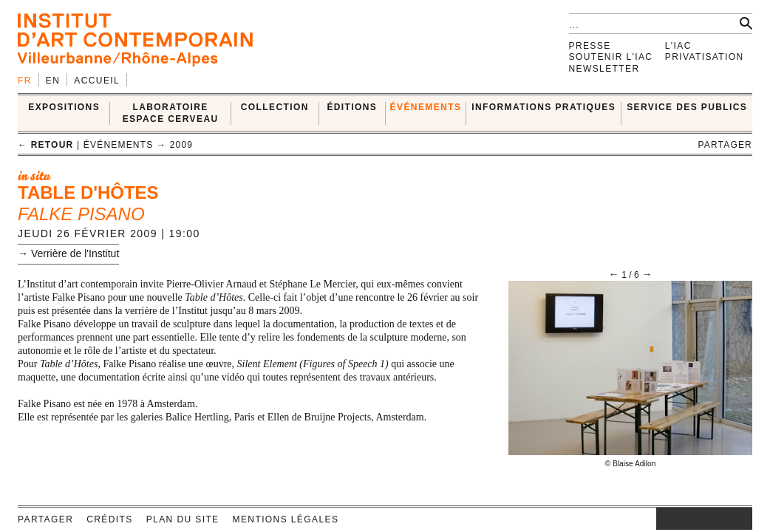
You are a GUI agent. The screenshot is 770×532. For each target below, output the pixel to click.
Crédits (109, 519)
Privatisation (705, 57)
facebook (678, 519)
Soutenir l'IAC (611, 57)
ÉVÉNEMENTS (426, 107)
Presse (590, 46)
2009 (182, 145)
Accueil (97, 81)
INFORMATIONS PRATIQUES (544, 107)
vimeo (719, 519)
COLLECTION (275, 107)
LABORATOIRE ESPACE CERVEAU (171, 113)
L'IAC (678, 46)
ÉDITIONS (352, 107)
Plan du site (183, 519)
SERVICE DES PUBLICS (687, 107)
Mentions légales (286, 519)
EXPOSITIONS (64, 107)
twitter (697, 519)
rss (741, 519)
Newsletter (604, 69)
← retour (45, 145)
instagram (664, 519)
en (53, 81)
